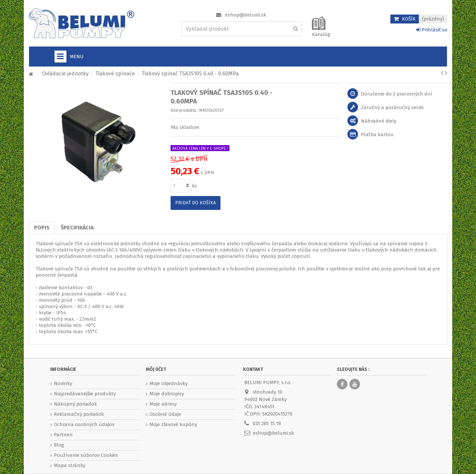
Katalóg (321, 34)
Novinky (63, 383)
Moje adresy (163, 404)
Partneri (63, 435)
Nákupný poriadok (75, 404)
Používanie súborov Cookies (86, 455)
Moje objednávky (168, 383)
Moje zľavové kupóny (173, 424)
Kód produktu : (184, 110)
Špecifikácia (77, 228)
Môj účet (156, 369)
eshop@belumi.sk (246, 15)
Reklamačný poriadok (79, 414)
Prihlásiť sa (432, 30)
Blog (59, 445)
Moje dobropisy (167, 394)
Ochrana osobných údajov (84, 424)
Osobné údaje (165, 414)
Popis (42, 228)
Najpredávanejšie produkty (85, 394)
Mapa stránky (70, 465)
